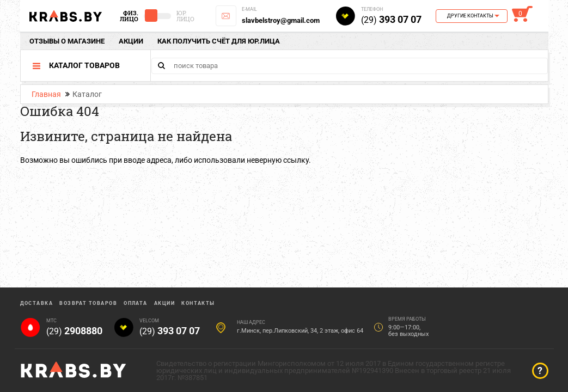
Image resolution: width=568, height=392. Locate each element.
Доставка (37, 303)
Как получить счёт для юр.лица (219, 41)
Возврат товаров (88, 303)
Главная (46, 94)
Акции (131, 41)
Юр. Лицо (185, 16)
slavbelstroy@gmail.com (281, 20)
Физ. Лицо (129, 16)
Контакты (198, 303)
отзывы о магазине (67, 41)
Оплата (136, 303)
